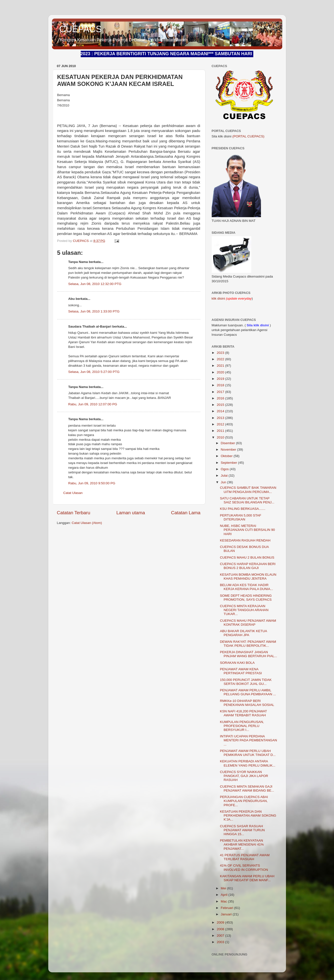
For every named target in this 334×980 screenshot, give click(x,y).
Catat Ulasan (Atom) (87, 523)
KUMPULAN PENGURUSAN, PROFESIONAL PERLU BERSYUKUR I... (242, 726)
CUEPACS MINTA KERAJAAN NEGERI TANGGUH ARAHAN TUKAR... (244, 610)
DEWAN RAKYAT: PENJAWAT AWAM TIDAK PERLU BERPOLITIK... (248, 644)
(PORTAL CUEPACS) (248, 136)
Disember (229, 443)
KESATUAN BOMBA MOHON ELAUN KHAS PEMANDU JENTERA (248, 577)
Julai (225, 476)
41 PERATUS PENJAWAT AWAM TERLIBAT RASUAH (245, 857)
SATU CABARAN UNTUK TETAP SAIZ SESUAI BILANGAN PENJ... (247, 500)
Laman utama (131, 513)
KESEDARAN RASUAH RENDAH (245, 540)
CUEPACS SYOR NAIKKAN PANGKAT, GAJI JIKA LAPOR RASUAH (244, 776)
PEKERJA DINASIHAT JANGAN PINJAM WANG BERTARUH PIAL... (248, 654)
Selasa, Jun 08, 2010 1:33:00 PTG (94, 311)
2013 (221, 418)
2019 (221, 379)
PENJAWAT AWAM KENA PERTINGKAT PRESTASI (241, 671)
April (225, 895)
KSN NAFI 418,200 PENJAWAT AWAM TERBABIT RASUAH (243, 713)
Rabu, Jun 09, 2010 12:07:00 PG (93, 404)
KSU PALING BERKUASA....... (243, 509)
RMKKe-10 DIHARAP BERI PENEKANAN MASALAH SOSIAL (247, 703)
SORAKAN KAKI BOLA (237, 663)
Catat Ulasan (73, 493)
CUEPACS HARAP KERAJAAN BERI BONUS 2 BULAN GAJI (248, 566)
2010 (221, 437)
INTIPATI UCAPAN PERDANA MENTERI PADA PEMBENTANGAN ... (248, 740)
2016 (221, 398)
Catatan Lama (186, 513)
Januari (227, 914)
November (229, 450)
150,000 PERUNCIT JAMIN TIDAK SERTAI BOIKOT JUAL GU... (246, 682)
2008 (221, 929)
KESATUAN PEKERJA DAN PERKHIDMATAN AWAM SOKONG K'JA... (248, 815)
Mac (224, 901)
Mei (224, 888)
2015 (221, 405)
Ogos (225, 469)
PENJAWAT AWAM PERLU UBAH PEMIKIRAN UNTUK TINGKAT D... (248, 753)
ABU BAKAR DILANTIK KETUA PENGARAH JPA (243, 633)
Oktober (227, 456)
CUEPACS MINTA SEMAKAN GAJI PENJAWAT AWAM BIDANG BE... (247, 788)
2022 (221, 359)
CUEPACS (81, 29)
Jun (224, 482)
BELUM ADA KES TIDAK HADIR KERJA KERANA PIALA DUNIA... (246, 587)
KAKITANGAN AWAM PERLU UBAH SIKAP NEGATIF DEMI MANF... (247, 878)
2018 (221, 385)
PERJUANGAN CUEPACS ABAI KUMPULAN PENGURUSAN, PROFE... (244, 801)
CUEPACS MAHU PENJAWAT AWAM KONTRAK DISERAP (248, 623)
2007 (221, 936)
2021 (221, 366)
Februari (228, 908)
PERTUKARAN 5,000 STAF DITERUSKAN (241, 517)
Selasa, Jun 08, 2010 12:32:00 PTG (95, 284)
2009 (221, 922)
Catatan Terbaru (74, 513)
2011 (221, 431)
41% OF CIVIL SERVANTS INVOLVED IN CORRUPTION (244, 867)
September (230, 463)
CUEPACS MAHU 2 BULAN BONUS (247, 557)
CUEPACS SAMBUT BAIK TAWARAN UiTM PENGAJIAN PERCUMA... (248, 490)
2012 (221, 424)
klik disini (219, 298)
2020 (221, 372)
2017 (221, 392)
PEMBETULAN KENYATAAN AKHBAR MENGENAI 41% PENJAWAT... (242, 844)
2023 (221, 353)
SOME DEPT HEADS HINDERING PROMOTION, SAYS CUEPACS (246, 598)
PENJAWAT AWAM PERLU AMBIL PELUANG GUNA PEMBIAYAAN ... (248, 692)
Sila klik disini (258, 325)
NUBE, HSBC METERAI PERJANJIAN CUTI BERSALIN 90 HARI (247, 530)
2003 (221, 942)
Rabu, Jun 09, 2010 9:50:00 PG (92, 483)
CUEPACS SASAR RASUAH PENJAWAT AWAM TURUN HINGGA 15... (242, 830)
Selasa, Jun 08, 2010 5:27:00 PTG (94, 372)
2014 (221, 411)
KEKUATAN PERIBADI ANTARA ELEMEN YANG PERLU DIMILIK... (248, 763)
